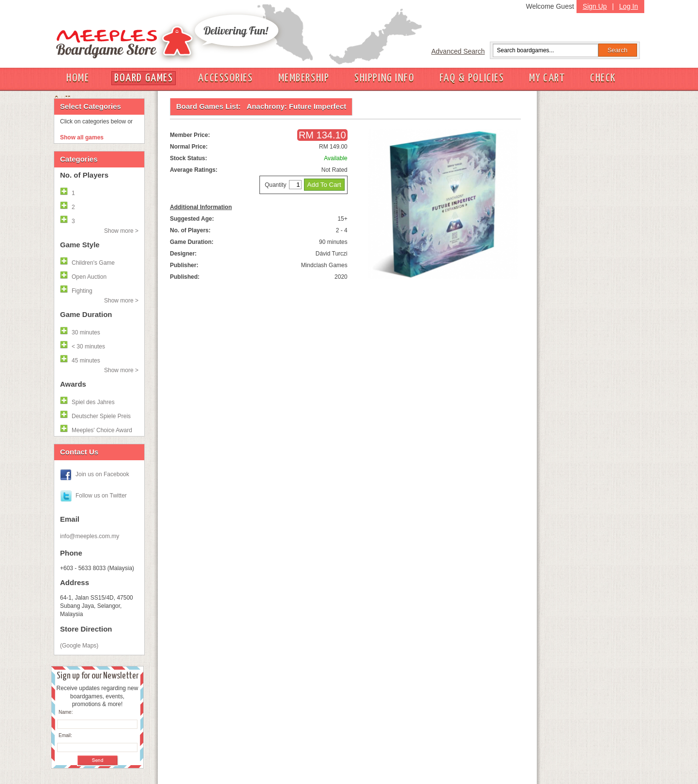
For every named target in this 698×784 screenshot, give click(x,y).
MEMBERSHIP (304, 78)
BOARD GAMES (144, 78)
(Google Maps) (79, 646)
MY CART (547, 78)
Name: (66, 712)
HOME (78, 78)
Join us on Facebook (102, 474)
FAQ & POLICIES (472, 78)
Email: (65, 735)
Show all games (82, 137)
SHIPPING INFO (384, 78)
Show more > (121, 231)
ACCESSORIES (225, 78)
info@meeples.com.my (90, 536)
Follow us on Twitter (101, 496)
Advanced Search (458, 51)
